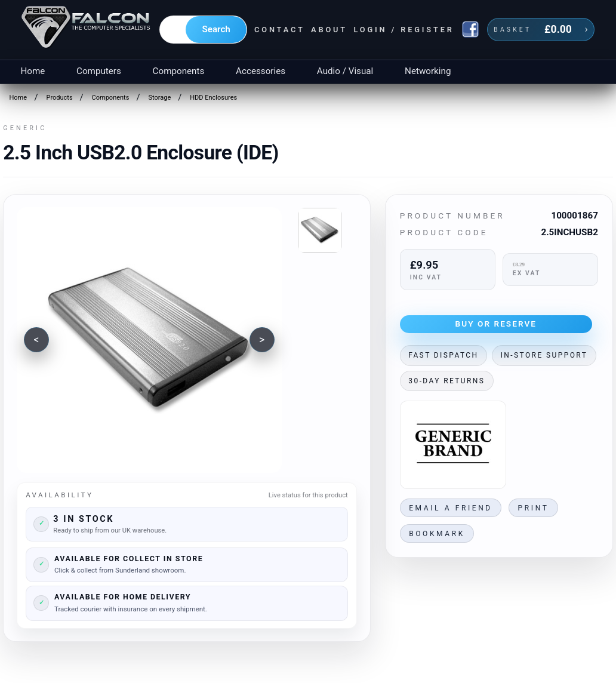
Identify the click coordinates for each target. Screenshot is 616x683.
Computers (99, 71)
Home (33, 71)
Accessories (261, 71)
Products (59, 98)
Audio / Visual (345, 71)
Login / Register (404, 30)
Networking (428, 71)
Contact (280, 30)
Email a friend (451, 508)
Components (179, 71)
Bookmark (437, 534)
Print (534, 508)
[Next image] (262, 340)
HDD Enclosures (213, 98)
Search (216, 29)
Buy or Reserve (496, 324)
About (329, 30)
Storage (159, 98)
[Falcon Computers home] (87, 29)
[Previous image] (36, 340)
